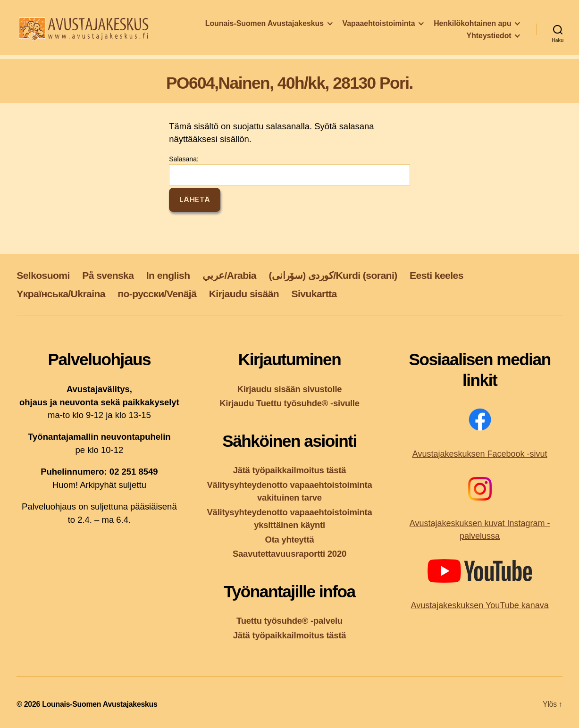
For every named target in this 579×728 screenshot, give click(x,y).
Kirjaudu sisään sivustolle (290, 389)
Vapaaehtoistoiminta (379, 26)
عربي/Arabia (229, 275)
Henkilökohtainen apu (472, 26)
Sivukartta (314, 294)
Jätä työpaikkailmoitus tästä (290, 470)
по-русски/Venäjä (157, 294)
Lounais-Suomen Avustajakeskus (264, 26)
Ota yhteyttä (290, 540)
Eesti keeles (436, 275)
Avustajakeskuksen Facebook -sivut (480, 454)
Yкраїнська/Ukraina (61, 294)
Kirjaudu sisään (244, 294)
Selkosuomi (43, 275)
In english (168, 275)
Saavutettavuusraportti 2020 (289, 554)
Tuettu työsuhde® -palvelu (289, 621)
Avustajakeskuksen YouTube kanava (480, 605)
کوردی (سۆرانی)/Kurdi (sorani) (333, 275)
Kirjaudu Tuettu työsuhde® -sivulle (289, 403)
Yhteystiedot (489, 38)
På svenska (108, 275)
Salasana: (289, 170)
